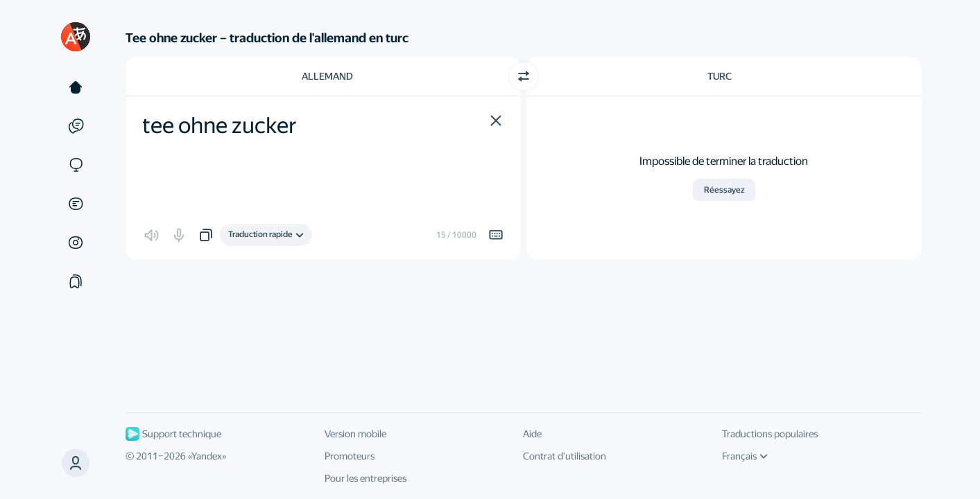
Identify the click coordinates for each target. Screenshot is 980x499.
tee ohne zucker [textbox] (220, 125)
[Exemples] (76, 126)
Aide (532, 434)
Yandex (207, 456)
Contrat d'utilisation (565, 456)
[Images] (76, 243)
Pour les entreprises (366, 478)
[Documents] (76, 204)
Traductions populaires (770, 434)
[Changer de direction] (524, 76)
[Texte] (76, 87)
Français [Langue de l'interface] (745, 456)
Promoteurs (350, 456)
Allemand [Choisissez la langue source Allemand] (327, 76)
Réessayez (724, 190)
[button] (496, 121)
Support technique (173, 434)
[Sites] (76, 165)
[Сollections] (76, 281)
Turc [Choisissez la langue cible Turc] (720, 76)
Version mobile (355, 434)
